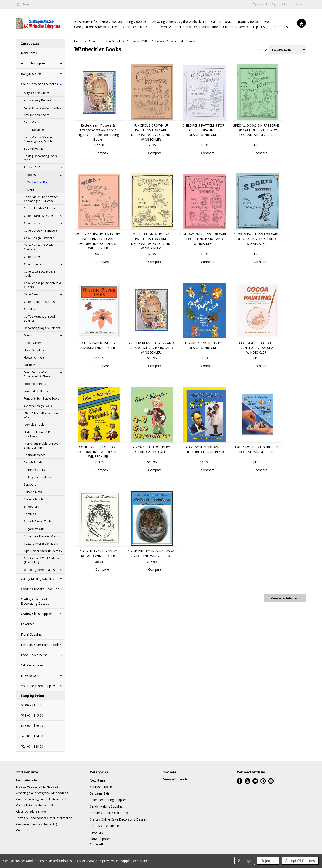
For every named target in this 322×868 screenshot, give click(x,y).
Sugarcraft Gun (34, 529)
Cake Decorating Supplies (39, 84)
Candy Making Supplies (38, 579)
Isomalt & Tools (34, 425)
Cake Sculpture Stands (39, 302)
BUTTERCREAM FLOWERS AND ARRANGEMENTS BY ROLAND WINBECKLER (151, 348)
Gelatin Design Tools (38, 406)
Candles (30, 309)
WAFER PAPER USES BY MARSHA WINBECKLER (98, 345)
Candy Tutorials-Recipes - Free (96, 27)
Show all (96, 844)
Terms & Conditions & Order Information (189, 27)
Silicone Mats (33, 492)
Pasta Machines (35, 455)
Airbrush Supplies (33, 63)
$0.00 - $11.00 (31, 705)
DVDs (31, 189)
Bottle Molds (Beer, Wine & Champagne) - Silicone (42, 199)
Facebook (240, 781)
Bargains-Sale (31, 74)
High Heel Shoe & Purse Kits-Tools (40, 434)
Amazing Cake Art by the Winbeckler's (179, 22)
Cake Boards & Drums (39, 216)
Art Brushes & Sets (37, 115)
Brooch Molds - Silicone (40, 208)
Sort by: (261, 50)
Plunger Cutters (34, 470)
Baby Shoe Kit (33, 148)
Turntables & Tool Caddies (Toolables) (42, 560)
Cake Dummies (34, 264)
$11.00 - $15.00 (32, 715)
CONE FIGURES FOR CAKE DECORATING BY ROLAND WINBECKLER (98, 452)
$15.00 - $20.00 (32, 726)
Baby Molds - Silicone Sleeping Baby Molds (38, 139)
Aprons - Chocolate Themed (43, 107)
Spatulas (30, 514)
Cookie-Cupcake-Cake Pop (40, 589)
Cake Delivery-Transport (40, 230)
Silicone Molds (34, 499)
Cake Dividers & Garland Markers (41, 247)
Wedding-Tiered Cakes (39, 570)
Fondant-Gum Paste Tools (41, 398)
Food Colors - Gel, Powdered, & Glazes (38, 374)
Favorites (28, 624)
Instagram (271, 781)
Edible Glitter (33, 343)
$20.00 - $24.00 (32, 736)
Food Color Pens (35, 384)
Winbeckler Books (39, 182)
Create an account (295, 4)
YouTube (247, 781)
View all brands (175, 779)
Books (32, 175)
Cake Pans (31, 294)
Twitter (255, 781)
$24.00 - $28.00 (32, 746)
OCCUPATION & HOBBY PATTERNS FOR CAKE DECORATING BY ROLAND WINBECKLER (151, 241)
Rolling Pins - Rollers (37, 477)
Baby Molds (32, 122)
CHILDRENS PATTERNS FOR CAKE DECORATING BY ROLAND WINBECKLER (203, 130)
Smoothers (31, 507)
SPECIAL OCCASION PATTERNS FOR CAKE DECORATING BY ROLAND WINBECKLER (256, 130)
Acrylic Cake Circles (37, 93)
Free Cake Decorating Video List (125, 22)
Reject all (268, 861)
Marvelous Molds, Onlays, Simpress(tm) (41, 445)
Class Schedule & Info (139, 27)
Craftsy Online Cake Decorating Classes (35, 601)
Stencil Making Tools (38, 521)
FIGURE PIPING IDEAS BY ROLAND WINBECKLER (203, 345)
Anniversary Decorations (41, 100)
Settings (245, 861)
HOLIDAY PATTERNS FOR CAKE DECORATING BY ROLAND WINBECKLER (203, 239)
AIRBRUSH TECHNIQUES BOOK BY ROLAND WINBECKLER (151, 554)
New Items (29, 53)
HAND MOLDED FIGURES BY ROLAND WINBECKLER (256, 449)
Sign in (276, 4)
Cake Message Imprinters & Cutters (43, 285)
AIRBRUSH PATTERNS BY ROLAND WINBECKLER (98, 554)
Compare (102, 153)
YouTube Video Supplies (38, 686)
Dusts (28, 335)
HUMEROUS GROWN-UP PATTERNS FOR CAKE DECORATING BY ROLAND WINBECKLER (151, 132)
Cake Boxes (32, 223)
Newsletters (30, 676)
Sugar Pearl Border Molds (41, 536)
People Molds (33, 462)
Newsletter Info (86, 22)
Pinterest (263, 781)
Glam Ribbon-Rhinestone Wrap (41, 415)
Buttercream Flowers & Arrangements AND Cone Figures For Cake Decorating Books (98, 132)
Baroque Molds (34, 130)
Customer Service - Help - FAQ (245, 27)
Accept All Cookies (300, 861)
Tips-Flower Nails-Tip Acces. (42, 551)
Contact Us (280, 27)
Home (78, 41)
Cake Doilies (32, 257)
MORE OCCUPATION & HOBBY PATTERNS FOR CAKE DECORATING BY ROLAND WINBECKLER (98, 241)
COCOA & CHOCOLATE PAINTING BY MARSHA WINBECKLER (256, 348)
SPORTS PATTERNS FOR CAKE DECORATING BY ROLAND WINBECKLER (256, 239)
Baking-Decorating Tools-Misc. (41, 158)
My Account (260, 4)
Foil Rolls (30, 365)
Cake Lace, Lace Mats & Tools (40, 273)
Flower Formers (34, 357)
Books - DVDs (33, 167)
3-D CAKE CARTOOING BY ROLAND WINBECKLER (151, 449)
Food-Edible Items (36, 391)
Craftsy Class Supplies (37, 614)
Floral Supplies (34, 350)
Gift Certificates (32, 665)
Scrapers (30, 484)
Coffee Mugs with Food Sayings (39, 318)
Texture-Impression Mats (41, 544)
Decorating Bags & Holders (42, 328)
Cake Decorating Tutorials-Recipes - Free (241, 22)
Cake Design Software (39, 238)
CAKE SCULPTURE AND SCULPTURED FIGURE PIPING (204, 449)
